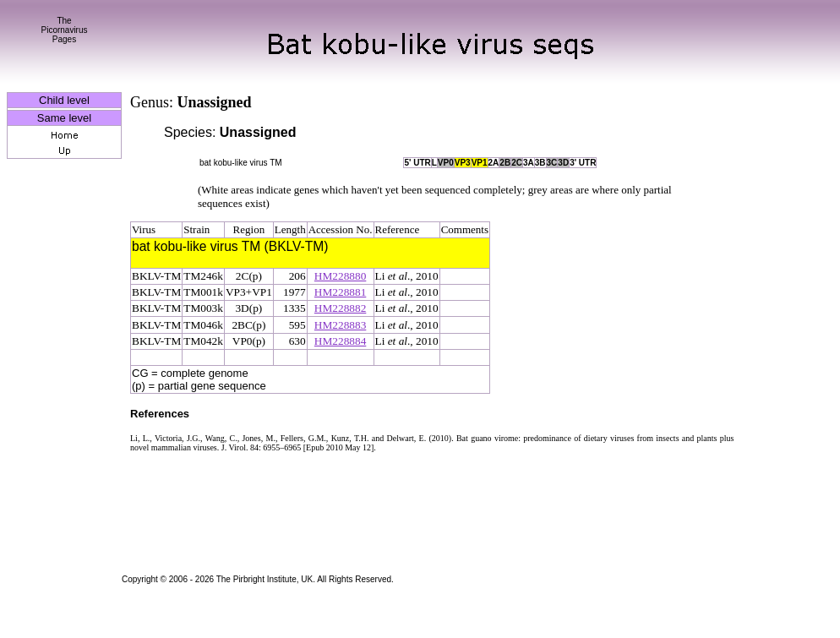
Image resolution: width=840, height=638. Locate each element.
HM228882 (340, 308)
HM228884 (340, 341)
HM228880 (340, 276)
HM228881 (340, 292)
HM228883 (340, 325)
